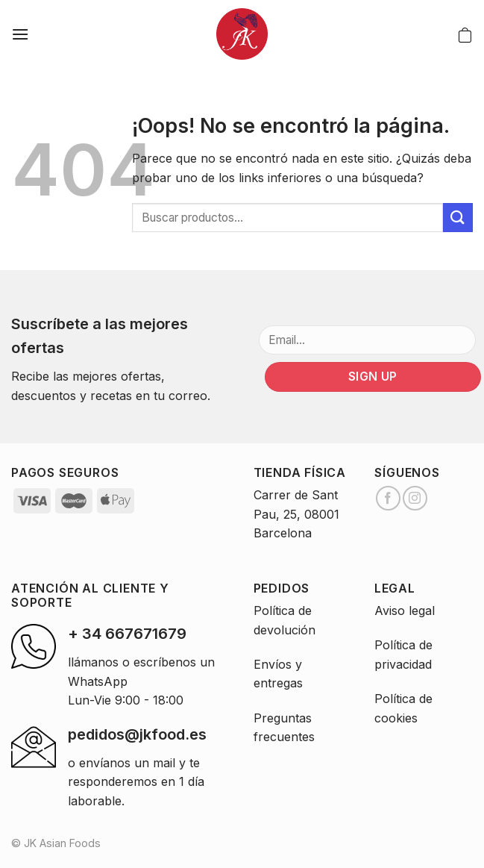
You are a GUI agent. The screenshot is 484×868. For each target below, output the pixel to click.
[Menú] (20, 34)
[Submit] (458, 218)
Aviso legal (405, 611)
